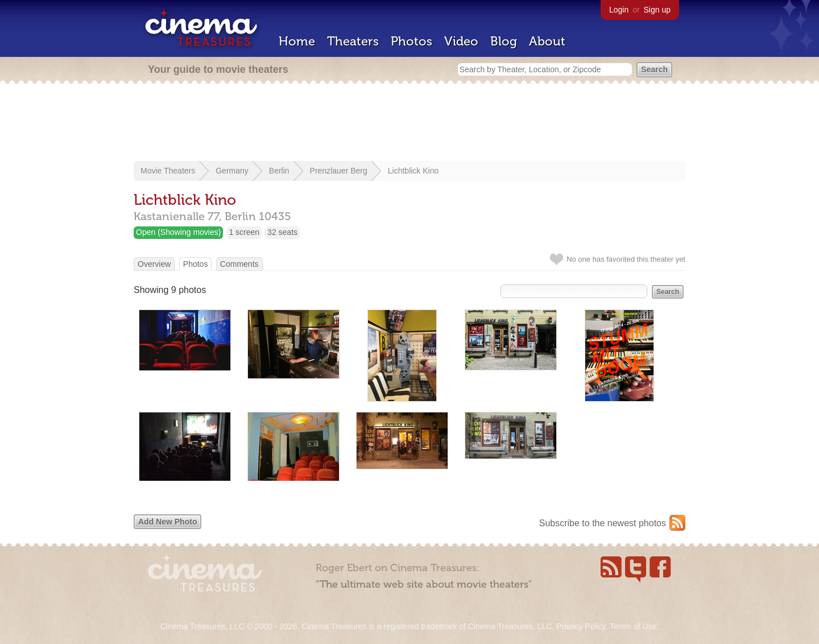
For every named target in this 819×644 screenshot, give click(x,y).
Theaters (353, 41)
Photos (411, 41)
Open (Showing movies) (178, 232)
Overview (154, 264)
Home (297, 41)
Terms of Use (633, 626)
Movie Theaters (168, 171)
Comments (239, 264)
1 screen (244, 232)
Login (619, 10)
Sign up (657, 10)
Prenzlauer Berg (339, 171)
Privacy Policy (581, 626)
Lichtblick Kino (413, 171)
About (547, 41)
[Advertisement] (409, 123)
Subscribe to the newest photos (603, 523)
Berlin (279, 171)
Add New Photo (167, 522)
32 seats (282, 232)
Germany (232, 171)
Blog (504, 41)
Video (461, 41)
